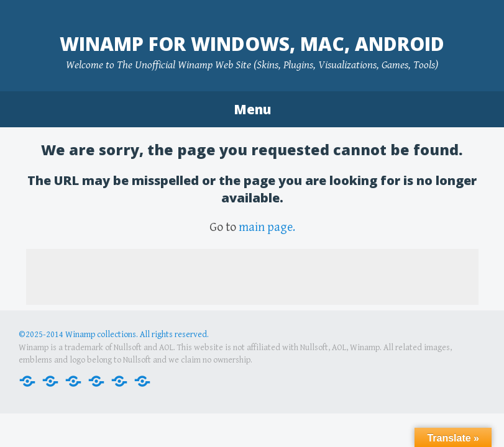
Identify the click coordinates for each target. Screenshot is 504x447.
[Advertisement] (252, 277)
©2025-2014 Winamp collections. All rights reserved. (114, 335)
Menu (252, 109)
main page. (267, 228)
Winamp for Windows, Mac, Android (252, 44)
